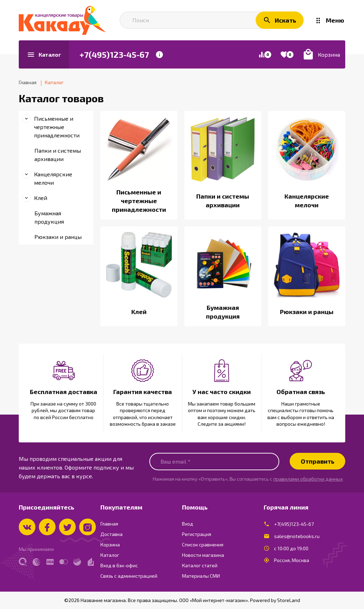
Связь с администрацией (129, 576)
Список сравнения (203, 544)
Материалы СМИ (201, 576)
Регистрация (197, 534)
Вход (188, 524)
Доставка (111, 534)
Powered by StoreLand (275, 600)
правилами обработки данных (308, 479)
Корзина (110, 544)
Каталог (110, 555)
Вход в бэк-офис (119, 565)
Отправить (318, 461)
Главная (109, 524)
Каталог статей (200, 565)
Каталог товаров (61, 98)
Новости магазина (203, 555)
